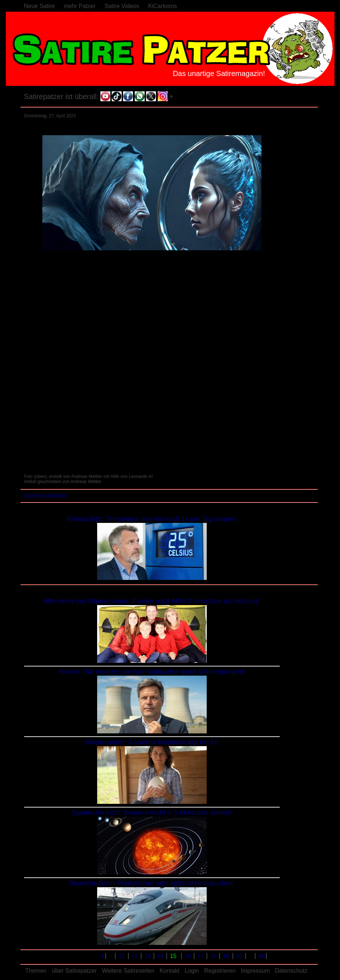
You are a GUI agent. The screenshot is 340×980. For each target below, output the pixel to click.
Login (192, 971)
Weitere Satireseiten (128, 971)
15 (174, 956)
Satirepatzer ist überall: (62, 96)
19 (227, 956)
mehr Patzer (79, 6)
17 (201, 956)
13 (148, 956)
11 (122, 956)
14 (161, 956)
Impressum (255, 971)
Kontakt (169, 971)
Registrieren (220, 971)
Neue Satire (40, 6)
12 (135, 956)
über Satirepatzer (74, 971)
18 (214, 956)
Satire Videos (122, 6)
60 (261, 956)
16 (188, 956)
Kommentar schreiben (45, 495)
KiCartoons (162, 6)
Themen (36, 971)
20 (240, 956)
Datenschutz (291, 971)
